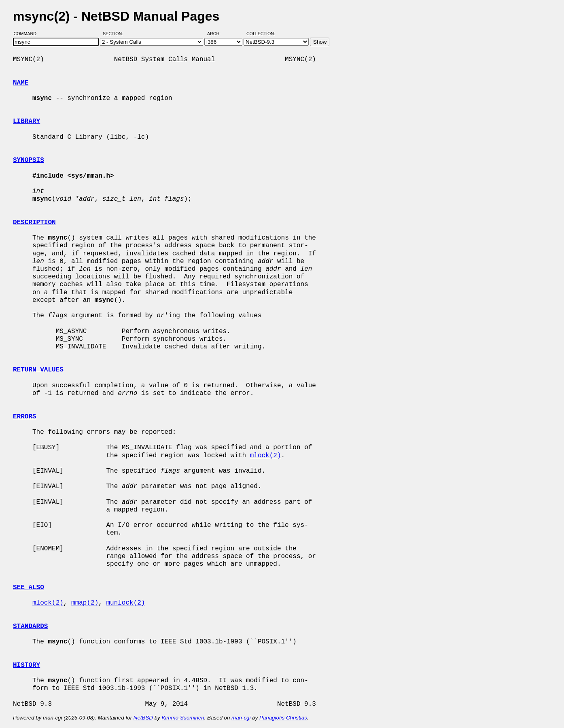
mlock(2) (266, 456)
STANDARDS (30, 626)
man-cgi (241, 718)
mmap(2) (85, 603)
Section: (115, 34)
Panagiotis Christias (283, 718)
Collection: (261, 34)
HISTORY (27, 665)
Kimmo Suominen (183, 718)
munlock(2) (125, 603)
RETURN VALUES (38, 370)
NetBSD (143, 718)
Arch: (217, 34)
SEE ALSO (29, 588)
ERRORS (25, 417)
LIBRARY (27, 121)
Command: (28, 34)
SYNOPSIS (29, 160)
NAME (21, 83)
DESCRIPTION (34, 223)
